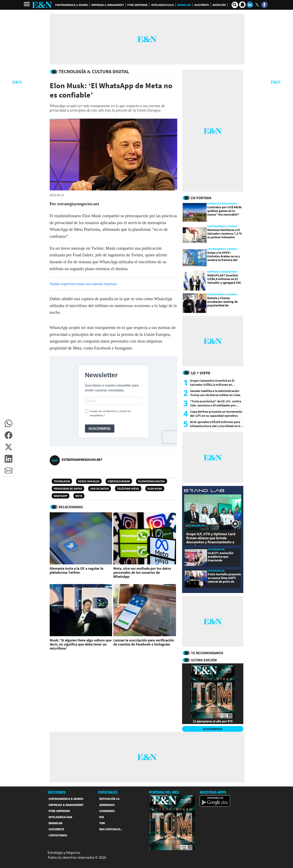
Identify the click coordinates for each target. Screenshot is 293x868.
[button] (9, 423)
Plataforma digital (152, 481)
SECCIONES (57, 792)
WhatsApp (61, 496)
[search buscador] (235, 5)
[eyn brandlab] (204, 491)
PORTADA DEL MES (164, 792)
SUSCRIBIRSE (213, 729)
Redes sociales (89, 481)
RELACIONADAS (71, 507)
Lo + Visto (201, 373)
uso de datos (100, 489)
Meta (79, 496)
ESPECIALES (108, 792)
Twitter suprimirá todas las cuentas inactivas (83, 284)
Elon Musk (155, 489)
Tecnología (62, 481)
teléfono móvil (128, 489)
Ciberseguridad (119, 481)
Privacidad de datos (68, 489)
